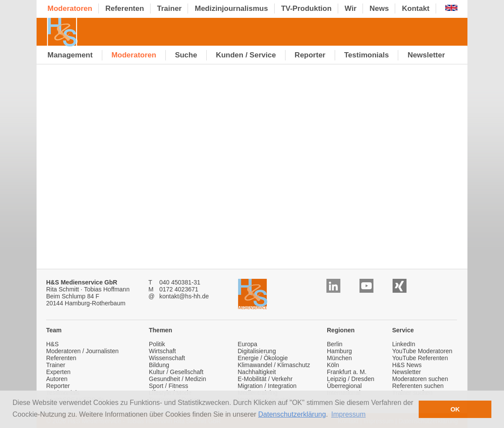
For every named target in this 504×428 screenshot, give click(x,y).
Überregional (344, 386)
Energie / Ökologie (263, 358)
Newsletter (407, 372)
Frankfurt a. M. (347, 372)
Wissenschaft (167, 358)
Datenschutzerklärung (292, 414)
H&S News (407, 365)
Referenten (61, 358)
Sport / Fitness (168, 386)
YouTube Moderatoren (422, 351)
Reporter (58, 386)
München (339, 358)
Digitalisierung (257, 351)
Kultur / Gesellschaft (176, 372)
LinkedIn (404, 344)
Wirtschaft (162, 351)
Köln (333, 365)
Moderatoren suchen (420, 379)
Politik (157, 344)
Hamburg (339, 351)
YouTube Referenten (420, 358)
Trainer (56, 365)
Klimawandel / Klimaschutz (274, 365)
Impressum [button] (348, 414)
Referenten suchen (418, 386)
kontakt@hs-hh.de (184, 296)
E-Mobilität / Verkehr (265, 379)
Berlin (335, 344)
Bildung (159, 365)
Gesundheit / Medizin (178, 379)
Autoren (57, 379)
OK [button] (455, 409)
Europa (247, 344)
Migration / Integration (267, 386)
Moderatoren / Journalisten (82, 351)
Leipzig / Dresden (351, 379)
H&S (52, 344)
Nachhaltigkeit (257, 372)
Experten (58, 372)
